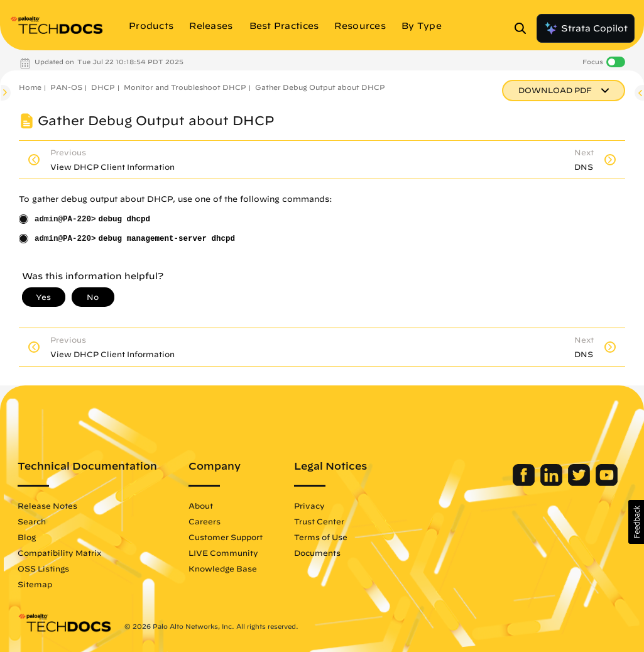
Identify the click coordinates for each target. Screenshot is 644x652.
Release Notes (47, 506)
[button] (636, 522)
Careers (205, 521)
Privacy (309, 506)
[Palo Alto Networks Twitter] (580, 483)
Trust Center (319, 521)
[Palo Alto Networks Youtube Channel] (607, 483)
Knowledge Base (223, 568)
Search (32, 521)
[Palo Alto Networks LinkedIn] (553, 483)
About (201, 506)
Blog (27, 537)
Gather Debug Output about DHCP (320, 87)
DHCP (103, 87)
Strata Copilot (586, 28)
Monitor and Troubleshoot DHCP (185, 87)
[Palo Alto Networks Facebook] (525, 483)
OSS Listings (43, 568)
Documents (317, 553)
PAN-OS (66, 87)
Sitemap (35, 584)
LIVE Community (223, 553)
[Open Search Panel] (524, 28)
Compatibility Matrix (59, 553)
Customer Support (226, 537)
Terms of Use (321, 537)
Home (30, 87)
